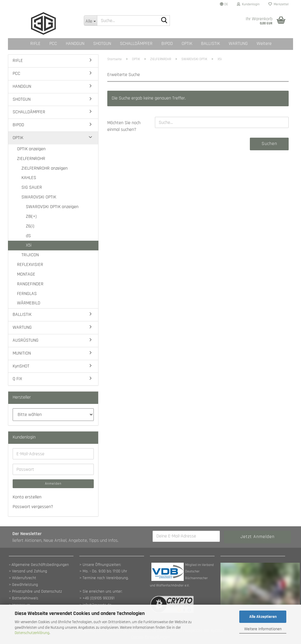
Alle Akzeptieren (263, 617)
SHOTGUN (102, 44)
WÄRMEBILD (29, 303)
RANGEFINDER (30, 284)
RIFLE (35, 44)
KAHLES (29, 178)
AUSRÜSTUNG (26, 340)
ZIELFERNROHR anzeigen (45, 168)
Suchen (269, 144)
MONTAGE (26, 274)
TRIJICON (30, 255)
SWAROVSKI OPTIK (39, 197)
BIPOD (167, 44)
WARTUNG (238, 44)
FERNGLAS (27, 294)
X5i (29, 245)
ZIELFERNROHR (31, 159)
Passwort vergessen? (33, 507)
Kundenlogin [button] (248, 4)
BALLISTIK (210, 44)
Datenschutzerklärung (32, 633)
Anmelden (53, 484)
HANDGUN (75, 44)
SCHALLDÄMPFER (136, 44)
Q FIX (17, 379)
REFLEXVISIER (30, 265)
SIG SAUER (32, 187)
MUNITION (22, 353)
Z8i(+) (31, 216)
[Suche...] (91, 21)
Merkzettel (279, 4)
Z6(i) (30, 226)
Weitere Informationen (263, 629)
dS (28, 236)
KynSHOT (21, 366)
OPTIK (187, 44)
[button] (224, 4)
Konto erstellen (27, 497)
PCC (53, 44)
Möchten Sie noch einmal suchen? (124, 126)
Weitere (264, 44)
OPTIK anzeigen (31, 149)
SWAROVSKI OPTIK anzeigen (52, 207)
